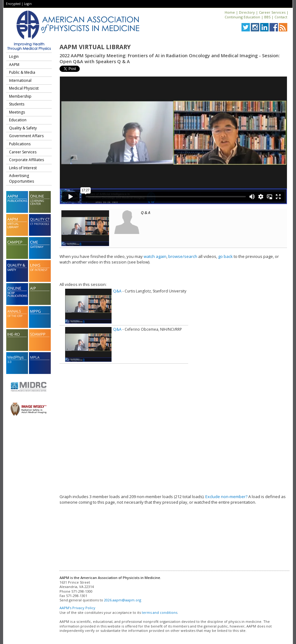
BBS (267, 17)
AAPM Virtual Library (95, 47)
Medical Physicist (24, 88)
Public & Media (22, 72)
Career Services (272, 12)
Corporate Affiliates (26, 160)
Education (18, 120)
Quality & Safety (23, 128)
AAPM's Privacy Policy (77, 608)
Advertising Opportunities (21, 178)
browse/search (183, 256)
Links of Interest (23, 168)
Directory (247, 12)
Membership (20, 96)
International (20, 80)
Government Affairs (26, 136)
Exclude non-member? (226, 497)
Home (230, 12)
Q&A (117, 291)
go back (225, 256)
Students (17, 104)
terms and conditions (160, 612)
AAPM (14, 65)
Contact (281, 17)
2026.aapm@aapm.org (123, 600)
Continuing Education (242, 17)
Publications (20, 144)
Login (28, 4)
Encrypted (13, 4)
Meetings (17, 112)
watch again (155, 256)
